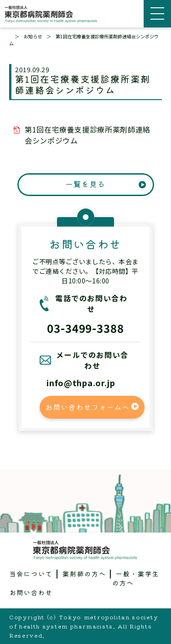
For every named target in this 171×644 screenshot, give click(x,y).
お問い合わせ (31, 592)
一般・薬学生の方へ (136, 578)
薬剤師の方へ (84, 574)
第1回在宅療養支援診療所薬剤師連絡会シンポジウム (88, 135)
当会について (31, 574)
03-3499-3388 (86, 328)
